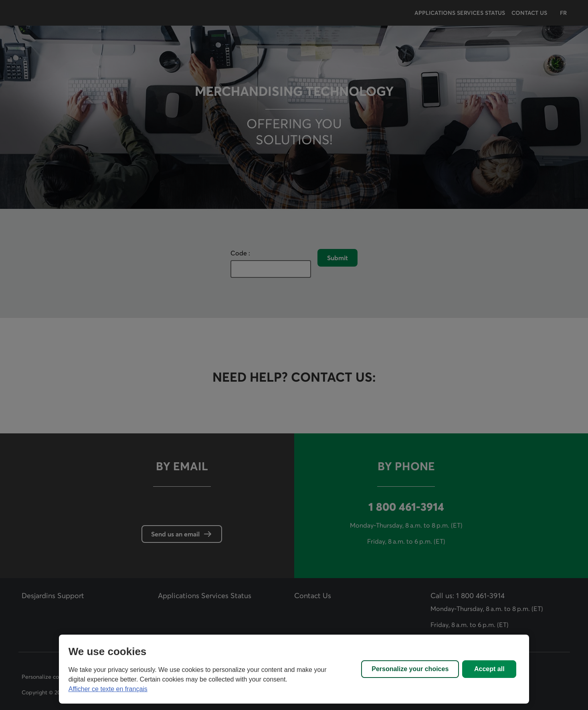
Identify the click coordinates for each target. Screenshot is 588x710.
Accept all (489, 669)
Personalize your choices (410, 669)
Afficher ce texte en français (108, 689)
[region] (294, 669)
